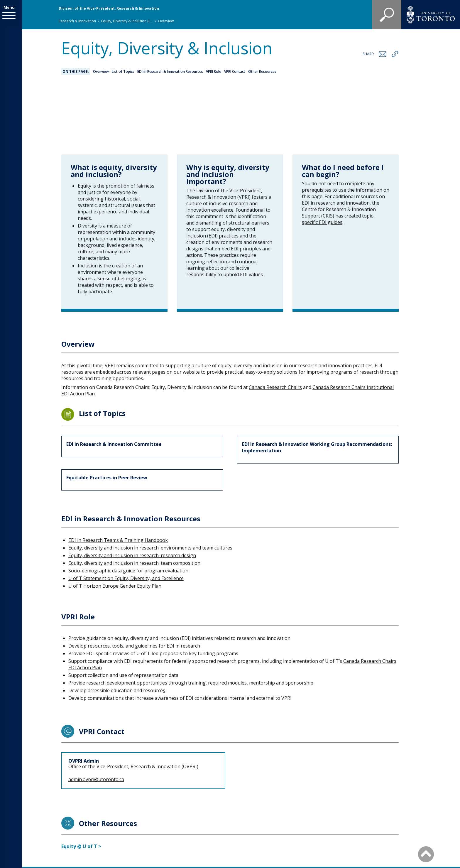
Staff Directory (253, 822)
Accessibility (322, 822)
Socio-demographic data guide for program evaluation (128, 506)
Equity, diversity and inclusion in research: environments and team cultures (150, 483)
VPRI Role (214, 71)
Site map (289, 822)
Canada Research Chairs (275, 323)
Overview (101, 71)
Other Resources (262, 71)
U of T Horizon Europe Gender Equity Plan (115, 522)
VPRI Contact (235, 71)
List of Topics (123, 71)
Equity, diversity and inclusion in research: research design (132, 491)
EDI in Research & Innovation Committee (114, 380)
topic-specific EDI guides (338, 155)
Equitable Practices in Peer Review (107, 413)
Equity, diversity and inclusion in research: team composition (134, 499)
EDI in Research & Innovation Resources (170, 71)
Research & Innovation (77, 21)
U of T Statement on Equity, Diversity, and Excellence (126, 514)
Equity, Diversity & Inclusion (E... (127, 21)
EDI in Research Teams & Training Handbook (118, 476)
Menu (11, 8)
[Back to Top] (426, 854)
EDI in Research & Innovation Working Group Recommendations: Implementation (317, 383)
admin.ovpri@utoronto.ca (96, 715)
